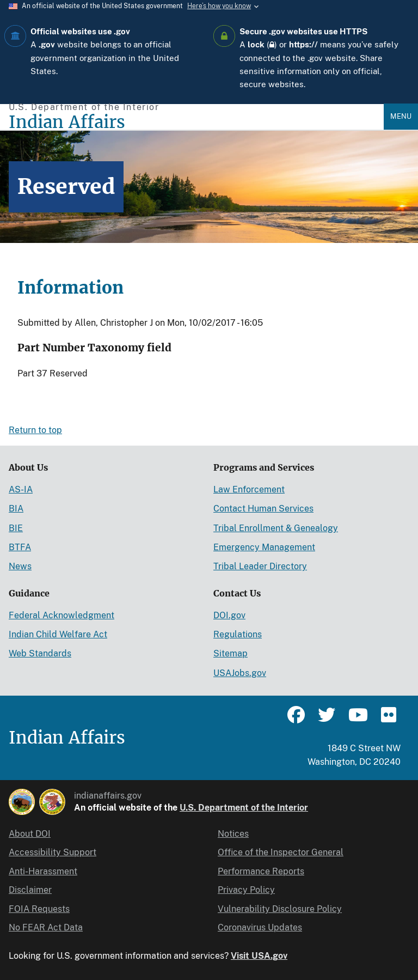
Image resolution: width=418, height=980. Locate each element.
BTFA (20, 547)
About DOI (30, 834)
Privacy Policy (246, 890)
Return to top (35, 430)
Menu (401, 116)
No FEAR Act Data (46, 927)
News (20, 566)
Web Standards (40, 653)
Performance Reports (261, 871)
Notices (233, 834)
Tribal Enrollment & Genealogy (276, 528)
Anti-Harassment (43, 871)
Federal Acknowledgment (62, 615)
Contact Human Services (263, 509)
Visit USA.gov (259, 956)
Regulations (238, 634)
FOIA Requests (39, 909)
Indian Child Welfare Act (58, 634)
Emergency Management (264, 547)
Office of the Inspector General (281, 852)
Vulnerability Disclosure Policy (280, 909)
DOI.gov (229, 615)
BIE (16, 528)
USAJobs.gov (240, 673)
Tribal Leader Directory (260, 566)
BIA (16, 509)
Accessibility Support (53, 852)
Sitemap (230, 653)
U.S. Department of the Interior (244, 808)
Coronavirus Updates (260, 927)
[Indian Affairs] (196, 122)
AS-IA (21, 489)
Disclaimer (30, 890)
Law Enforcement (249, 489)
